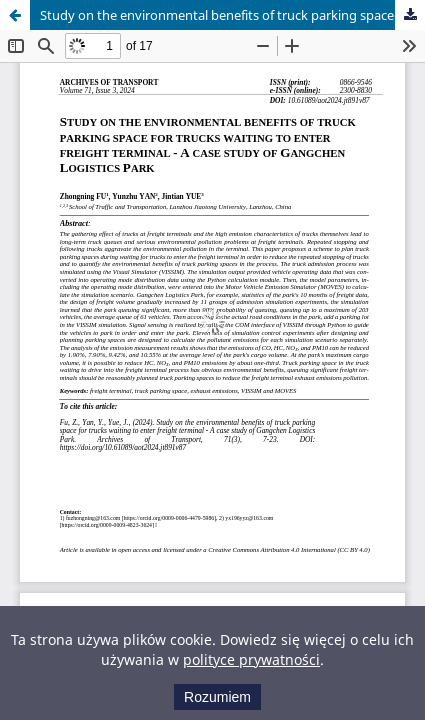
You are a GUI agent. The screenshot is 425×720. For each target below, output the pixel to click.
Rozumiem (217, 697)
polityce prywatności (251, 659)
